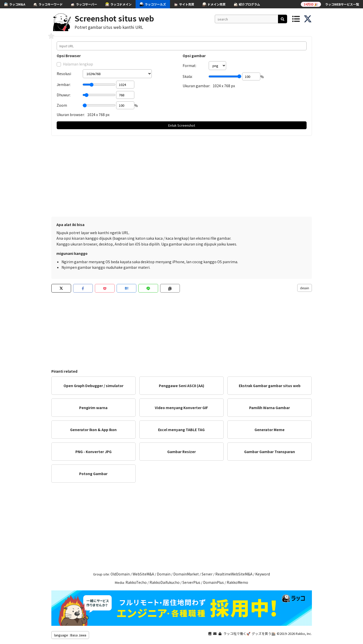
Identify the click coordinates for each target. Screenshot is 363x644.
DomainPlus (213, 582)
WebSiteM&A (143, 574)
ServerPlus (191, 582)
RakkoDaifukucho (165, 582)
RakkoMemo (237, 582)
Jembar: (64, 84)
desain (305, 288)
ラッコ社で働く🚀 (237, 634)
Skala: (188, 76)
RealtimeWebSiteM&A (234, 574)
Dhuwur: (64, 95)
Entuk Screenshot (182, 125)
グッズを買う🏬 (264, 634)
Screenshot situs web (114, 18)
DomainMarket (186, 574)
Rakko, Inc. (304, 634)
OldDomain (120, 574)
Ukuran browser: (71, 115)
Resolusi (64, 74)
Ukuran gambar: (196, 86)
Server (207, 574)
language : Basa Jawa (70, 635)
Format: (189, 65)
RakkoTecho (136, 582)
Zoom (62, 105)
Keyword (263, 574)
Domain (164, 574)
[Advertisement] (182, 176)
